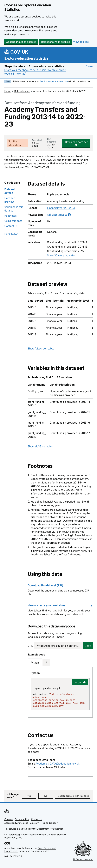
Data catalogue (22, 91)
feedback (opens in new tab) (54, 81)
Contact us (11, 226)
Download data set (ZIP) (76, 143)
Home (7, 91)
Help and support (50, 823)
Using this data (13, 221)
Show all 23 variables (40, 446)
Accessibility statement (16, 823)
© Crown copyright (83, 859)
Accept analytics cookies (21, 42)
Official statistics (59, 215)
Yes (32, 796)
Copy (88, 646)
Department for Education (50, 829)
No (49, 796)
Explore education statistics (26, 58)
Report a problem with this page (73, 796)
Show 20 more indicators (62, 255)
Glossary (34, 823)
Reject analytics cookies (56, 42)
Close (89, 66)
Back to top (11, 234)
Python (35, 663)
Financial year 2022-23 (61, 208)
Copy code (80, 682)
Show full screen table (41, 349)
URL (30, 646)
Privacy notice (22, 819)
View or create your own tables (46, 605)
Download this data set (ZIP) (45, 585)
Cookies (8, 819)
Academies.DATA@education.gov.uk (57, 764)
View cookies (81, 42)
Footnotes (11, 216)
